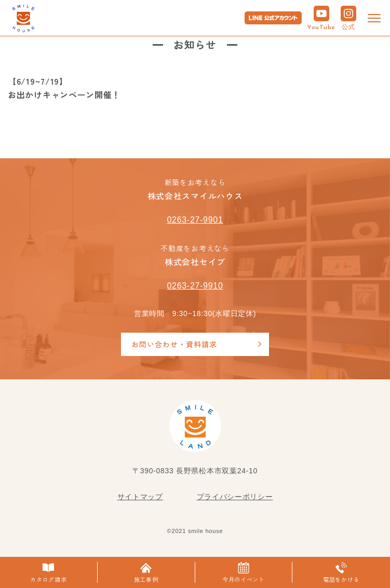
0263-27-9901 (195, 220)
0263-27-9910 (195, 286)
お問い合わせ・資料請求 (174, 344)
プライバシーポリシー (235, 497)
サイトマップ (140, 497)
